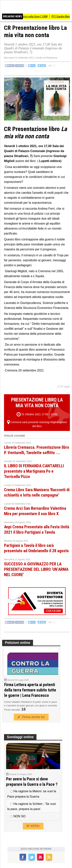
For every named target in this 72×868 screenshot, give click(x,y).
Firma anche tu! (31, 717)
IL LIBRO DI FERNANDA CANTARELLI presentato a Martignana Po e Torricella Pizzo (34, 471)
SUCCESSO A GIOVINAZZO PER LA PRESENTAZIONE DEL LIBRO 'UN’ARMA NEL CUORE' (36, 569)
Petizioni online (18, 643)
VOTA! (33, 826)
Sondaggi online (20, 737)
